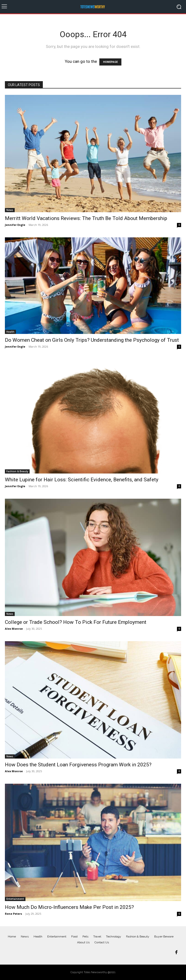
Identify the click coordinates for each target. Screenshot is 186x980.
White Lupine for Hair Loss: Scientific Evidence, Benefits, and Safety (82, 480)
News (10, 210)
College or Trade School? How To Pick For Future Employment (76, 622)
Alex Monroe (14, 629)
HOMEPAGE (110, 62)
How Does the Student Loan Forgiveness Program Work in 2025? (78, 765)
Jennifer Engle (15, 225)
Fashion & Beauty (17, 471)
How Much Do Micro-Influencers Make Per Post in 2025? (69, 907)
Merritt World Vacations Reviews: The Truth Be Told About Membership (86, 218)
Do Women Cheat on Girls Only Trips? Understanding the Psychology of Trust (92, 340)
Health (10, 332)
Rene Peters (13, 914)
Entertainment (15, 899)
